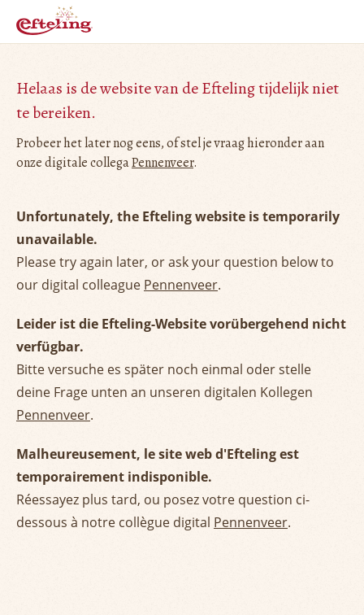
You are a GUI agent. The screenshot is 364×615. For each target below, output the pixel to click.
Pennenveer (162, 163)
